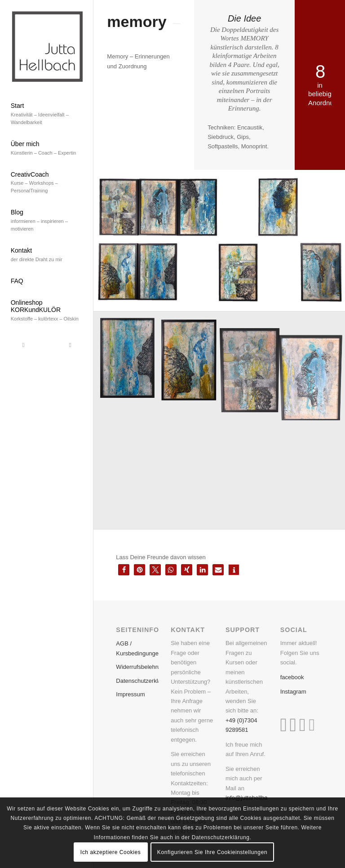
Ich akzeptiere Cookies (111, 852)
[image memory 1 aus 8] (131, 362)
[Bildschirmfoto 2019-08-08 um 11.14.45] (47, 46)
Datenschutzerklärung (137, 681)
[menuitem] (47, 114)
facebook (292, 677)
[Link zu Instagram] (70, 345)
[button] (124, 570)
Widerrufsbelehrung (137, 667)
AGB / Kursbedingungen (137, 648)
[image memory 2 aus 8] (192, 362)
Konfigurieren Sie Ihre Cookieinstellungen (212, 852)
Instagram (293, 692)
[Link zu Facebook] (23, 345)
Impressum (130, 694)
